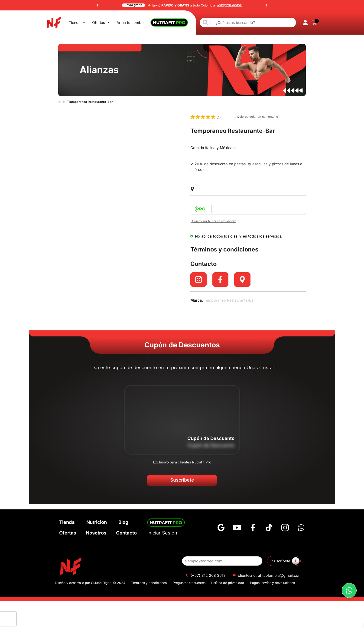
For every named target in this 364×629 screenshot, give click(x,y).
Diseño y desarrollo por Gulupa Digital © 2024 (90, 583)
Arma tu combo (130, 23)
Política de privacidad (228, 583)
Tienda (77, 23)
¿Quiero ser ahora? (213, 221)
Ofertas (101, 23)
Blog (123, 522)
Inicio (62, 102)
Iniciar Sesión (162, 533)
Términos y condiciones (149, 583)
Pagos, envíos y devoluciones (272, 583)
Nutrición (97, 522)
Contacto (126, 533)
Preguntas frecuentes (189, 583)
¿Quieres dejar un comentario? (258, 117)
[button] (97, 5)
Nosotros (96, 533)
